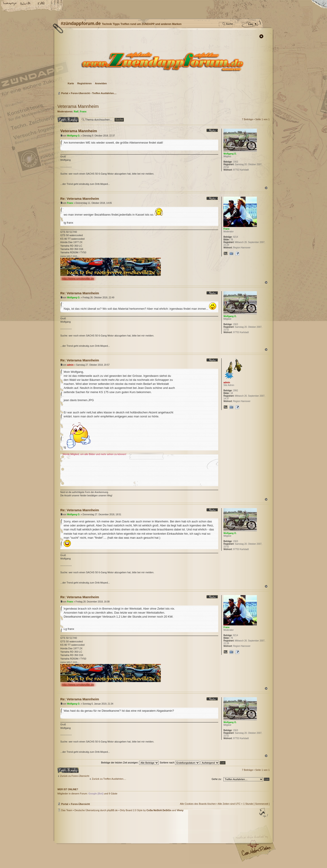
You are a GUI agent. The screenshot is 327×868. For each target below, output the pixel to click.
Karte (71, 83)
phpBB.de (112, 810)
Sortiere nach (179, 763)
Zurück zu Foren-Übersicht (75, 776)
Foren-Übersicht (163, 61)
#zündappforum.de (128, 840)
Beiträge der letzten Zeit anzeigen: (130, 763)
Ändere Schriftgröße (26, 4)
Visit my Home (256, 853)
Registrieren (84, 83)
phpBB (108, 840)
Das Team (67, 810)
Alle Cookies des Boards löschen (198, 804)
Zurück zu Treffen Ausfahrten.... (109, 779)
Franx (83, 111)
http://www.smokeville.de (78, 279)
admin (70, 365)
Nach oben (266, 188)
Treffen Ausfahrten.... (104, 93)
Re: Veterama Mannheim (80, 199)
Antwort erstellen (68, 120)
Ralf (76, 111)
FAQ (41, 4)
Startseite (10, 4)
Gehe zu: (217, 779)
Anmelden (101, 83)
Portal (65, 93)
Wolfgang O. (74, 136)
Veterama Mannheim (78, 106)
